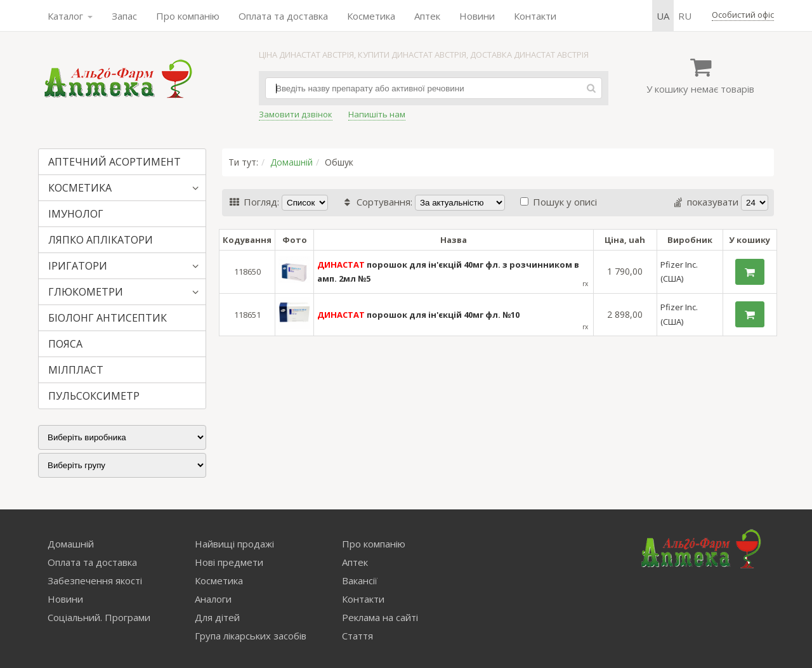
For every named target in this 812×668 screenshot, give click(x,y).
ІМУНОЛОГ (76, 214)
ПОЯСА (65, 344)
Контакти (535, 16)
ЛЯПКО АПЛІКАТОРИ (101, 240)
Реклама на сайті (380, 617)
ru (685, 16)
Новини (477, 16)
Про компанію (188, 16)
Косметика (371, 16)
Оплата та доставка (283, 16)
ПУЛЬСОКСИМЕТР (94, 396)
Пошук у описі (559, 202)
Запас (124, 16)
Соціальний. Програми (99, 617)
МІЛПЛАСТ (76, 370)
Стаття (357, 636)
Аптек (427, 16)
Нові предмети (229, 562)
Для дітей (217, 617)
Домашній (291, 162)
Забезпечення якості (95, 580)
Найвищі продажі (234, 544)
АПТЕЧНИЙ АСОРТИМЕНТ (115, 162)
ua (663, 16)
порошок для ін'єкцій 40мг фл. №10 (418, 315)
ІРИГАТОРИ (78, 266)
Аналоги (213, 599)
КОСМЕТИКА (80, 188)
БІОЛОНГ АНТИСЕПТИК (108, 318)
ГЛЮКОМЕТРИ (86, 292)
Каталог (70, 16)
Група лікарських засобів (251, 636)
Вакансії (360, 580)
